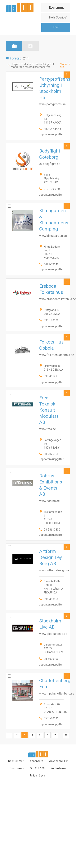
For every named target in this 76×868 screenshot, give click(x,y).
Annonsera (36, 761)
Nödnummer (16, 761)
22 (66, 735)
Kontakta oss (59, 768)
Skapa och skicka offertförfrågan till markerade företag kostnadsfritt (33, 66)
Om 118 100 (37, 768)
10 (67, 676)
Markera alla (65, 66)
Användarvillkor (59, 761)
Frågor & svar (38, 776)
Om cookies (17, 768)
